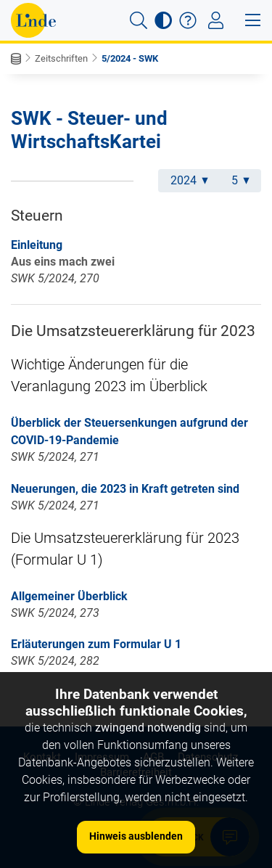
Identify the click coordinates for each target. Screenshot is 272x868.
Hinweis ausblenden (136, 836)
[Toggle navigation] (216, 20)
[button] (139, 20)
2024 (189, 180)
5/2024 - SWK (130, 58)
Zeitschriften (61, 58)
